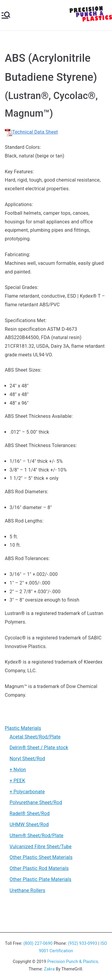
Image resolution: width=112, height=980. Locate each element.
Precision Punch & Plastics (73, 962)
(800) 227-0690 (38, 943)
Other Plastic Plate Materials (40, 879)
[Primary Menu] (6, 15)
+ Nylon (18, 770)
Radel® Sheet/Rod (30, 813)
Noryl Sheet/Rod (27, 759)
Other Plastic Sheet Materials (41, 857)
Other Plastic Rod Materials (39, 868)
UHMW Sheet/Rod (29, 824)
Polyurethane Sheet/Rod (36, 802)
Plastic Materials (23, 728)
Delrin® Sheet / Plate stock (39, 748)
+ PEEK (17, 781)
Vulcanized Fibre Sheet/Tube (41, 847)
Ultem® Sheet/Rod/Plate (36, 836)
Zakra (49, 969)
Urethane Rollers (27, 890)
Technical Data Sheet (31, 132)
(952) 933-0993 (82, 943)
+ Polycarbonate (27, 792)
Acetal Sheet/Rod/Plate (35, 737)
